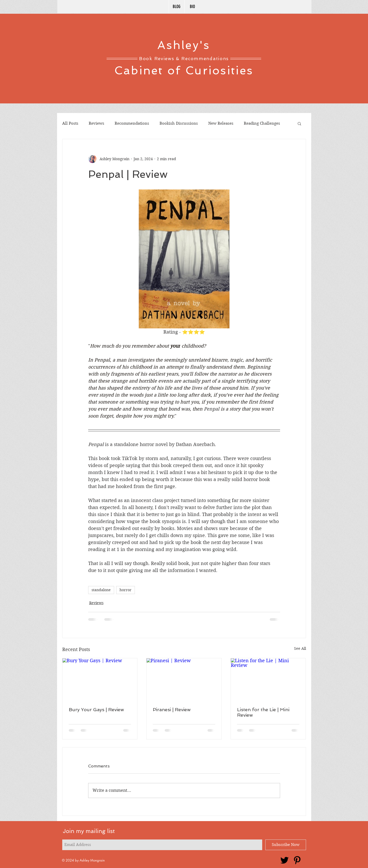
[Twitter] (284, 860)
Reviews (96, 123)
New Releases (221, 123)
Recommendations (132, 123)
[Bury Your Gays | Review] (100, 679)
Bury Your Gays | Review (96, 710)
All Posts (70, 123)
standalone (101, 590)
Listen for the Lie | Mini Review (263, 712)
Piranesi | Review (172, 710)
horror (126, 590)
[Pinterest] (297, 860)
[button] (299, 123)
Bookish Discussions (179, 123)
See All (300, 648)
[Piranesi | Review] (184, 679)
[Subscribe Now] (286, 845)
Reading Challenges (262, 123)
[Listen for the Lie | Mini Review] (268, 679)
